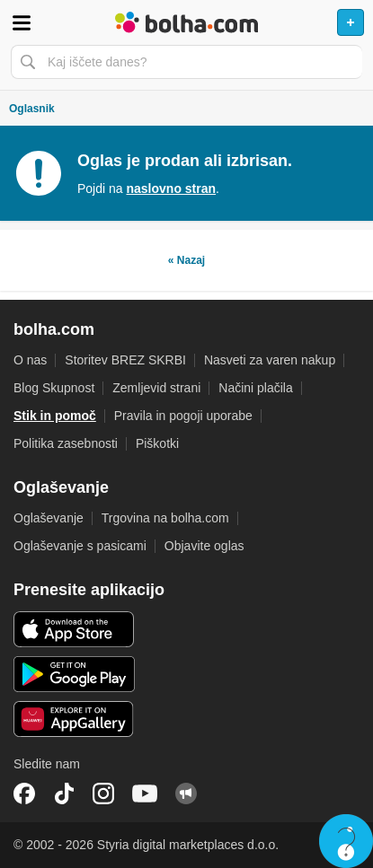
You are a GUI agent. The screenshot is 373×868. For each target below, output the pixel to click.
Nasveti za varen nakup (270, 360)
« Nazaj (186, 260)
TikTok (64, 793)
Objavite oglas (204, 546)
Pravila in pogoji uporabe (183, 416)
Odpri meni (22, 22)
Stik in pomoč (55, 416)
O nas (30, 360)
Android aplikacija (74, 674)
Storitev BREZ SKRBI (125, 360)
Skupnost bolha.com (186, 793)
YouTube (145, 793)
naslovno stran (171, 189)
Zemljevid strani (156, 388)
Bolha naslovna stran (186, 22)
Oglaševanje (49, 518)
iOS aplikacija (74, 629)
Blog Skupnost (54, 388)
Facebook (24, 793)
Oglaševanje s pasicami (80, 546)
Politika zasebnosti (66, 443)
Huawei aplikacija (74, 719)
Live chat (346, 841)
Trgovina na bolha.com (165, 518)
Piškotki (157, 443)
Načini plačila (255, 388)
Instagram (103, 793)
